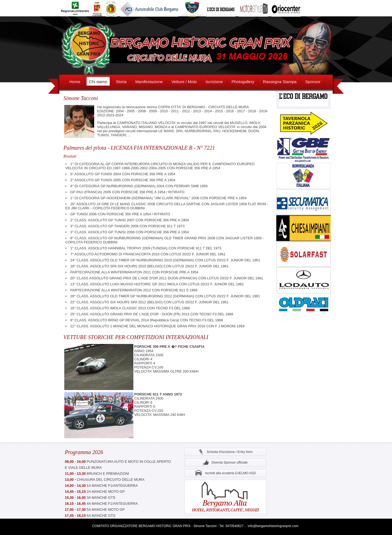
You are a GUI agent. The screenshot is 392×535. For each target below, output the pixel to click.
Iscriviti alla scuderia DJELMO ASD (225, 473)
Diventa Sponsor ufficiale (225, 463)
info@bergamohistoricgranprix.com (273, 526)
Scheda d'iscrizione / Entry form (225, 452)
